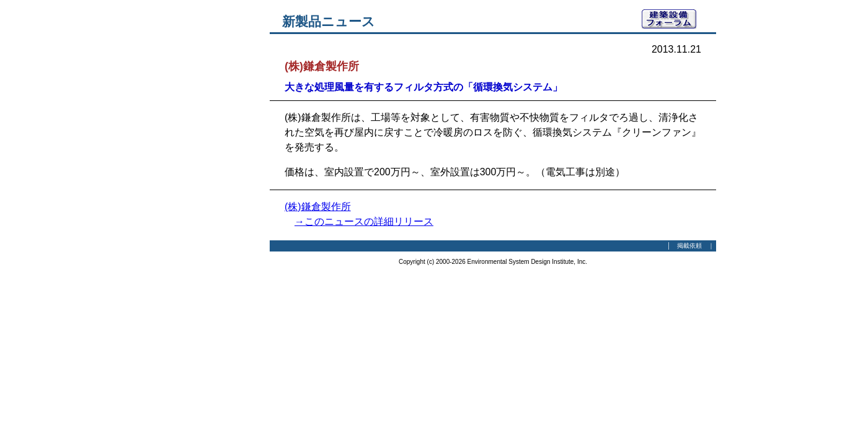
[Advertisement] (201, 195)
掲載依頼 (689, 246)
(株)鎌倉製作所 (318, 207)
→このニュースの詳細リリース (364, 221)
